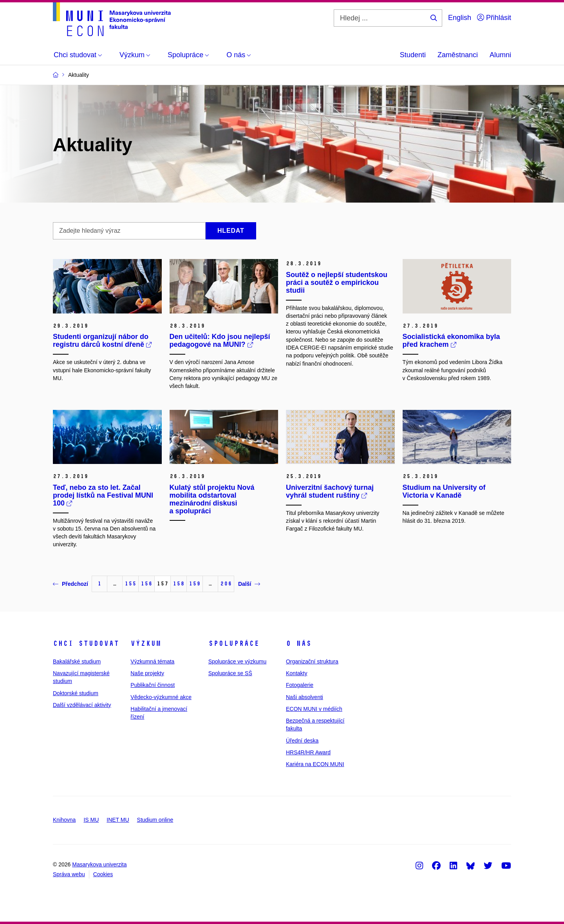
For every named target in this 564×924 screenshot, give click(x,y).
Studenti (413, 55)
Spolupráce (234, 643)
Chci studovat (86, 643)
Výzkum (146, 643)
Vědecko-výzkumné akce (161, 697)
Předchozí (70, 584)
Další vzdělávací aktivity (82, 705)
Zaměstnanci (458, 55)
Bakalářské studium (77, 661)
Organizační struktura (312, 661)
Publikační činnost (153, 685)
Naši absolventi (305, 697)
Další (249, 584)
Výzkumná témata (152, 661)
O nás (299, 643)
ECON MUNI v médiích (314, 709)
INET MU (118, 820)
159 (195, 584)
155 (130, 584)
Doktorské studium (76, 693)
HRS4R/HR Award (308, 752)
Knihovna (64, 820)
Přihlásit (494, 18)
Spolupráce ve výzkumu (238, 661)
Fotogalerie (300, 685)
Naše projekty (147, 673)
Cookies (103, 874)
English (460, 18)
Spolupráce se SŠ (230, 673)
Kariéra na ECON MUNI (315, 764)
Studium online (155, 820)
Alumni (500, 55)
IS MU (91, 820)
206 (226, 584)
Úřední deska (302, 741)
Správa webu (69, 874)
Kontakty (296, 673)
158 (179, 584)
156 (146, 584)
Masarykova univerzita (99, 864)
